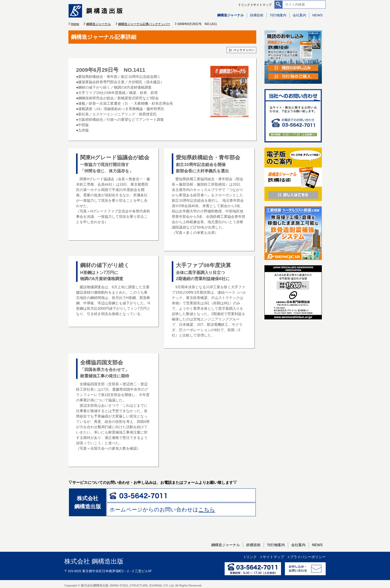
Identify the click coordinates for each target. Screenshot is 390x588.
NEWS (318, 15)
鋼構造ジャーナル (230, 15)
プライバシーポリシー (308, 557)
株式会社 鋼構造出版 (94, 561)
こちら (207, 509)
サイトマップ (262, 5)
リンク (246, 5)
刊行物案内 (278, 15)
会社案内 (299, 15)
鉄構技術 (257, 15)
